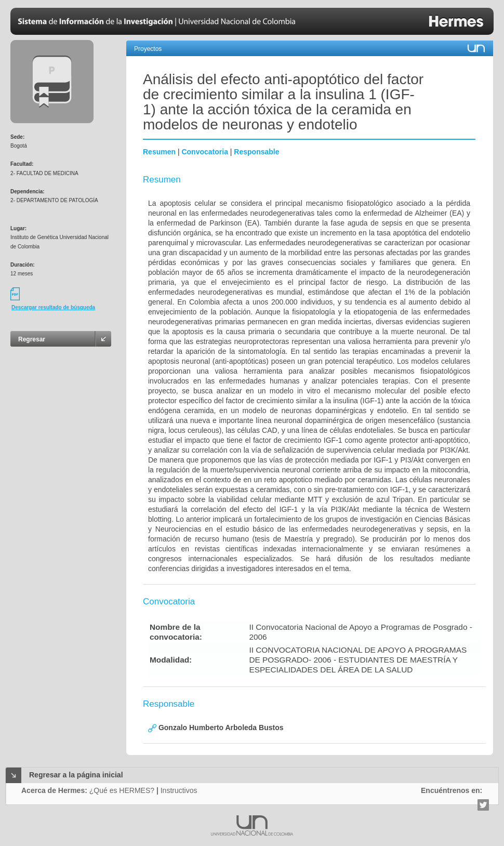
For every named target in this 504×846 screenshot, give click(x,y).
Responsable (256, 152)
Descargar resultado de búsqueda (53, 307)
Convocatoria (204, 152)
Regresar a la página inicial (76, 775)
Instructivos (179, 790)
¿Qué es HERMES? (122, 790)
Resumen (159, 152)
